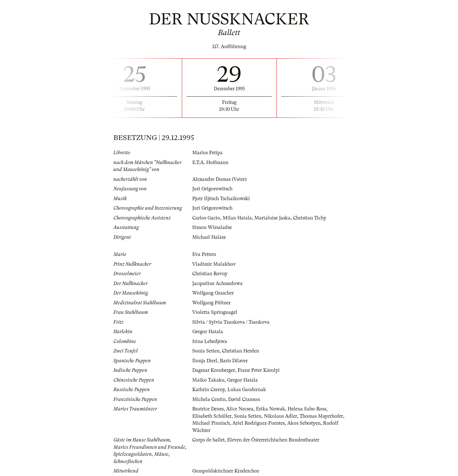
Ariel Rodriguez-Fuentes (259, 423)
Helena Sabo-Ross (307, 409)
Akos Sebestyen (304, 423)
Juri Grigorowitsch (212, 189)
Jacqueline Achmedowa (217, 283)
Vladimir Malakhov (214, 264)
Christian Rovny (210, 274)
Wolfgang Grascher (213, 293)
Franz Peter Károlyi (259, 370)
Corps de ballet (208, 440)
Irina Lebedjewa (210, 341)
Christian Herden (241, 351)
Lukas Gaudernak (247, 390)
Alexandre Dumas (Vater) (219, 179)
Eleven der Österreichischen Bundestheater (273, 440)
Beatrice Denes (208, 409)
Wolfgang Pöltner (211, 303)
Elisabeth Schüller (212, 416)
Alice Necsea (240, 409)
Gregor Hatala (208, 332)
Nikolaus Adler (280, 416)
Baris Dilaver (234, 361)
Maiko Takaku (208, 380)
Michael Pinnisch (211, 423)
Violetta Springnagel (215, 312)
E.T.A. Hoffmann (210, 162)
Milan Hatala (237, 218)
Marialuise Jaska (272, 218)
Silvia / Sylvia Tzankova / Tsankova (231, 322)
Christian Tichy (310, 218)
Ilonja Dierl (205, 361)
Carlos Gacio (206, 218)
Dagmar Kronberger (214, 370)
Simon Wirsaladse (212, 227)
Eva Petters (204, 254)
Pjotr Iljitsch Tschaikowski (221, 199)
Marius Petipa (207, 153)
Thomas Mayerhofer (321, 416)
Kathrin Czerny (209, 390)
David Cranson (244, 399)
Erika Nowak (270, 409)
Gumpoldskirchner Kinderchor (226, 471)
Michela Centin (209, 399)
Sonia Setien (206, 351)
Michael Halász (209, 237)
